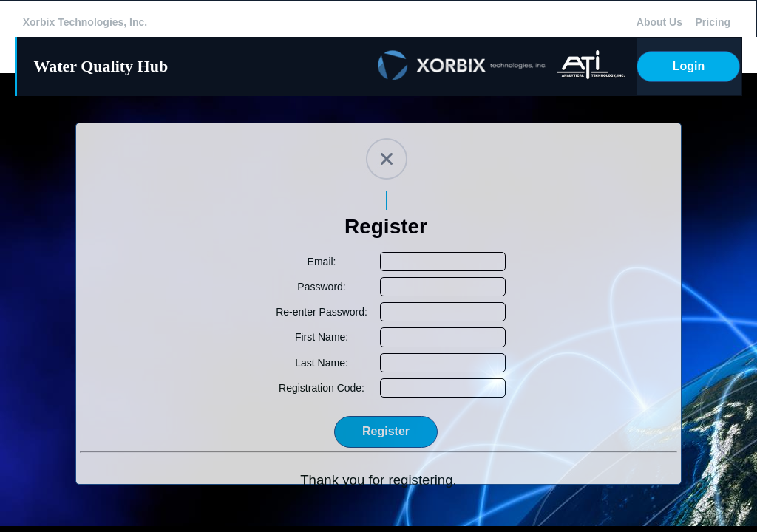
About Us (659, 22)
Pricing (713, 22)
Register (386, 431)
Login (689, 66)
